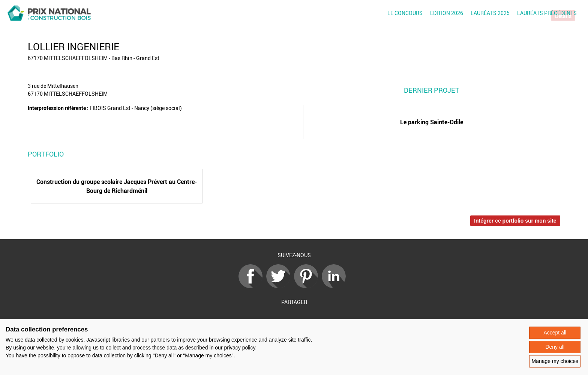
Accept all (555, 333)
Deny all (555, 347)
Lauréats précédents (547, 13)
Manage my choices (555, 361)
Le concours (405, 13)
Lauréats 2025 (490, 13)
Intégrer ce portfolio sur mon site (515, 221)
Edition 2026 (447, 13)
